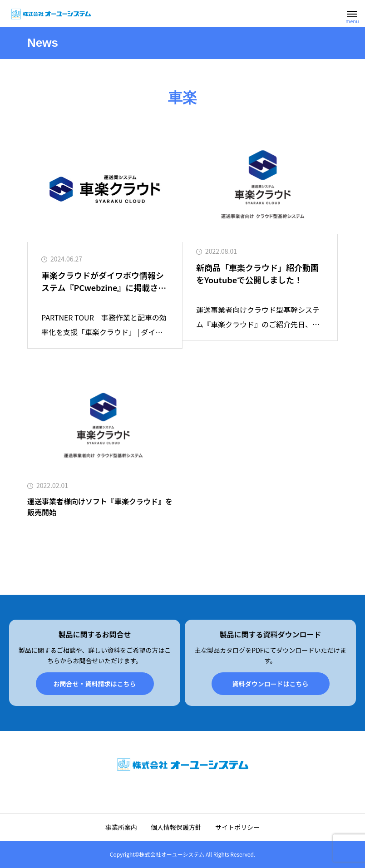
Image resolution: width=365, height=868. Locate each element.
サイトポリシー (237, 827)
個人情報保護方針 (176, 827)
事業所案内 (121, 827)
